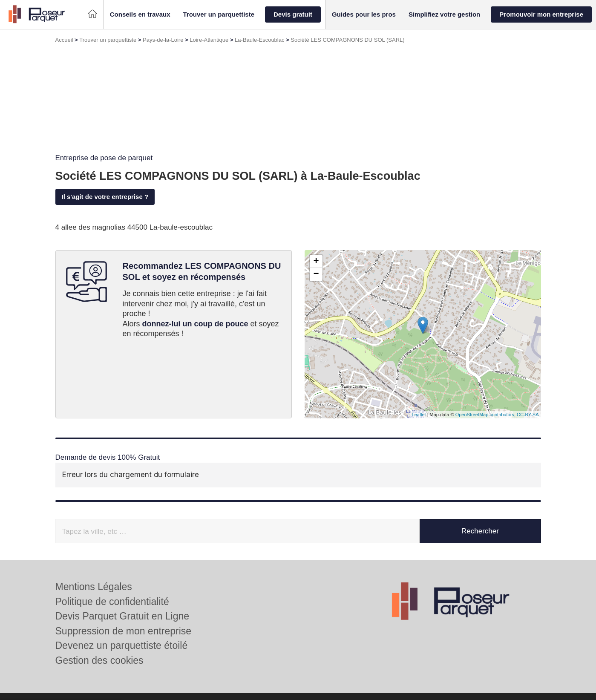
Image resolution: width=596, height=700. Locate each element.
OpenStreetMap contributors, (486, 415)
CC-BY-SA (528, 415)
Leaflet (419, 415)
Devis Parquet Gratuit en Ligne (122, 616)
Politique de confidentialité (112, 602)
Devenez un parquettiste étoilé (122, 645)
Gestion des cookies (99, 660)
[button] (140, 15)
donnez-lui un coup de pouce (195, 324)
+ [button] (316, 262)
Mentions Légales (94, 587)
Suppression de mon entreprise (124, 631)
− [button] (316, 274)
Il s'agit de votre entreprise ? (105, 197)
